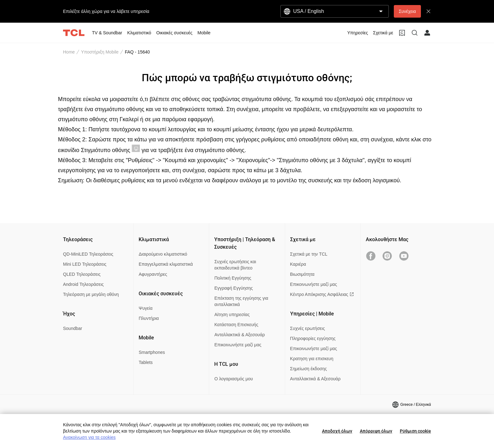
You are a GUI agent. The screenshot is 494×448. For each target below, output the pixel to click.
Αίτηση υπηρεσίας (232, 315)
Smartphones (152, 352)
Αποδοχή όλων (337, 431)
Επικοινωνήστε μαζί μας (238, 345)
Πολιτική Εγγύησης (233, 278)
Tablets (146, 362)
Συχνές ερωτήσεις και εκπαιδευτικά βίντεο (235, 265)
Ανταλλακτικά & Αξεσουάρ (239, 335)
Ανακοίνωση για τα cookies (89, 437)
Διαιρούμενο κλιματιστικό (163, 254)
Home (69, 52)
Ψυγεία (146, 308)
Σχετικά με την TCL (309, 254)
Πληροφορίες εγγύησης (313, 338)
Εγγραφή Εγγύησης (233, 288)
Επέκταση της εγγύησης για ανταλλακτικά (241, 301)
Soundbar (73, 328)
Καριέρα (298, 264)
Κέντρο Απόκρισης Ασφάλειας (322, 294)
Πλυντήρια (149, 318)
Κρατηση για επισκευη (312, 359)
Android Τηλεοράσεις (83, 284)
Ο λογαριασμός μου (233, 379)
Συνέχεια (407, 11)
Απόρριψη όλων (376, 431)
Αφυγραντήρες (153, 274)
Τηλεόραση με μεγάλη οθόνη (91, 294)
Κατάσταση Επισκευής (236, 325)
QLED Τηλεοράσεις (82, 274)
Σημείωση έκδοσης (309, 369)
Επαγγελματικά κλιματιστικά (166, 264)
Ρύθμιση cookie (415, 431)
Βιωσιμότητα (302, 274)
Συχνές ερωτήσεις (308, 328)
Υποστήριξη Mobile (100, 52)
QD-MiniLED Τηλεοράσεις (88, 254)
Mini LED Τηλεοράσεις (85, 264)
